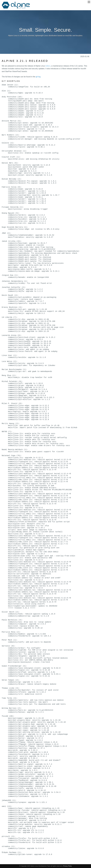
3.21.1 (48, 66)
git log (38, 77)
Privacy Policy (67, 866)
